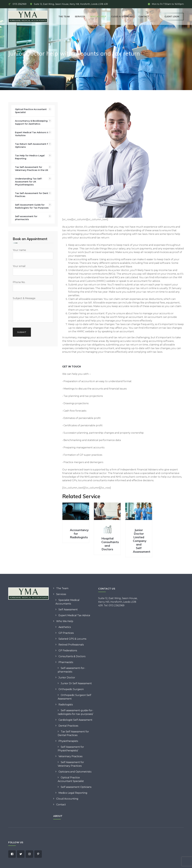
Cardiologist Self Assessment (75, 720)
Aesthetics (65, 627)
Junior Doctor (67, 678)
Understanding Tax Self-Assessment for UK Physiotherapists (29, 182)
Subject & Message (33, 310)
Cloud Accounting (122, 17)
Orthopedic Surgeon (71, 689)
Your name (33, 254)
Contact (144, 17)
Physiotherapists (68, 741)
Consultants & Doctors (72, 656)
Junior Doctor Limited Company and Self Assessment (142, 541)
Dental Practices (68, 726)
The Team (64, 17)
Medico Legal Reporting (73, 793)
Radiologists (66, 705)
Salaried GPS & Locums (72, 639)
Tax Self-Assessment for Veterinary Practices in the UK (32, 169)
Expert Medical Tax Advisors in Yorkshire (32, 134)
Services (80, 17)
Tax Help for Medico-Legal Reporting (30, 157)
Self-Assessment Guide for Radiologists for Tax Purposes (32, 206)
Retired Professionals (71, 645)
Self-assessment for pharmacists (26, 218)
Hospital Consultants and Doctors (110, 544)
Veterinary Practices (70, 756)
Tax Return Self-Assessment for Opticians (33, 145)
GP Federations (68, 651)
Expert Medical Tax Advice (74, 615)
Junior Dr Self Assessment (76, 683)
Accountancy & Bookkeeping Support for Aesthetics (31, 122)
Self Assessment (68, 610)
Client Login (172, 17)
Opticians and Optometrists (75, 772)
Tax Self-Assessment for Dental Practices (33, 195)
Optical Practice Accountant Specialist (31, 111)
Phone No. (33, 286)
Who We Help (98, 17)
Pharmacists (66, 662)
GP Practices (66, 633)
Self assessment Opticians (76, 787)
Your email (33, 270)
